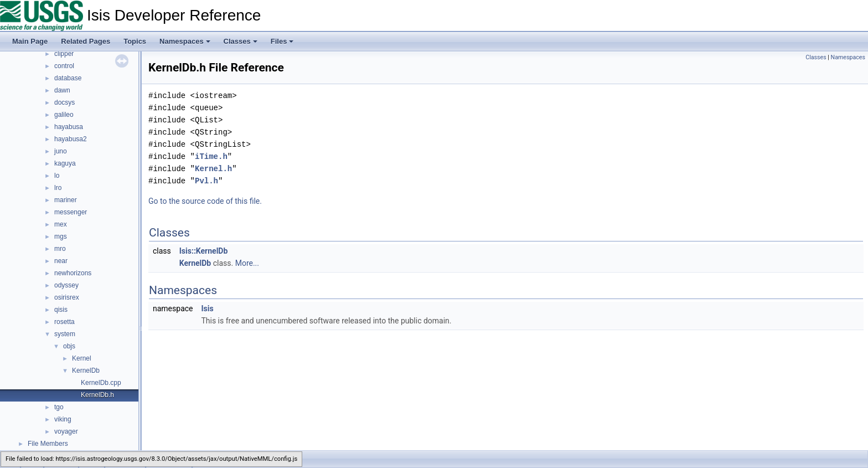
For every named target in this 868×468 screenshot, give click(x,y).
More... (247, 263)
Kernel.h (213, 169)
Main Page (30, 41)
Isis (207, 308)
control (64, 66)
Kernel (82, 358)
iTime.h (211, 156)
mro (60, 249)
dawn (62, 90)
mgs (61, 236)
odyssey (66, 285)
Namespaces (185, 41)
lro (58, 188)
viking (63, 419)
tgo (59, 407)
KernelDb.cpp (101, 383)
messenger (71, 212)
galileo (64, 115)
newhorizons (73, 273)
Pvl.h (206, 181)
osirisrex (67, 297)
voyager (66, 431)
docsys (64, 102)
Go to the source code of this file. (205, 201)
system (65, 334)
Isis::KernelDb (204, 251)
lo (57, 176)
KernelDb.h (97, 395)
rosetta (64, 322)
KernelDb (86, 371)
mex (61, 224)
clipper (64, 54)
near (61, 261)
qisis (61, 310)
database (68, 78)
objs (69, 346)
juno (61, 151)
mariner (66, 200)
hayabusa (69, 127)
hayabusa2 (71, 139)
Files (282, 41)
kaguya (65, 163)
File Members (48, 444)
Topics (135, 41)
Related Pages (86, 41)
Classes (241, 41)
